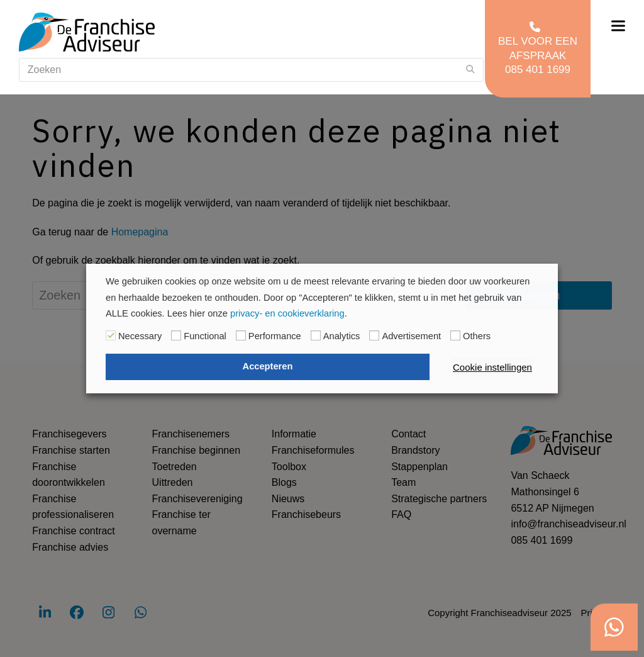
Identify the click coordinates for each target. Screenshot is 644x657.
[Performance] (241, 335)
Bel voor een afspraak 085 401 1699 (538, 48)
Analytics (342, 336)
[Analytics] (316, 335)
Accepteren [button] (268, 366)
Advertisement (411, 336)
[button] (618, 26)
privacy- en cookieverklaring (287, 313)
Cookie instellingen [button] (492, 367)
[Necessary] (111, 335)
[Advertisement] (374, 335)
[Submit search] (470, 70)
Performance (275, 336)
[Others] (455, 335)
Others (477, 336)
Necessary (140, 336)
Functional (205, 336)
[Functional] (176, 335)
